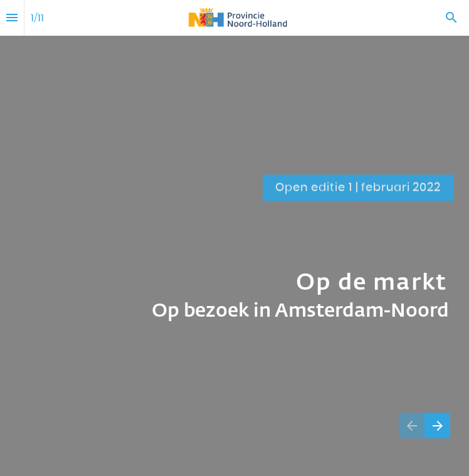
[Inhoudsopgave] (12, 18)
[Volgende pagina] (437, 426)
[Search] (451, 18)
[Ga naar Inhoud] (432, 120)
